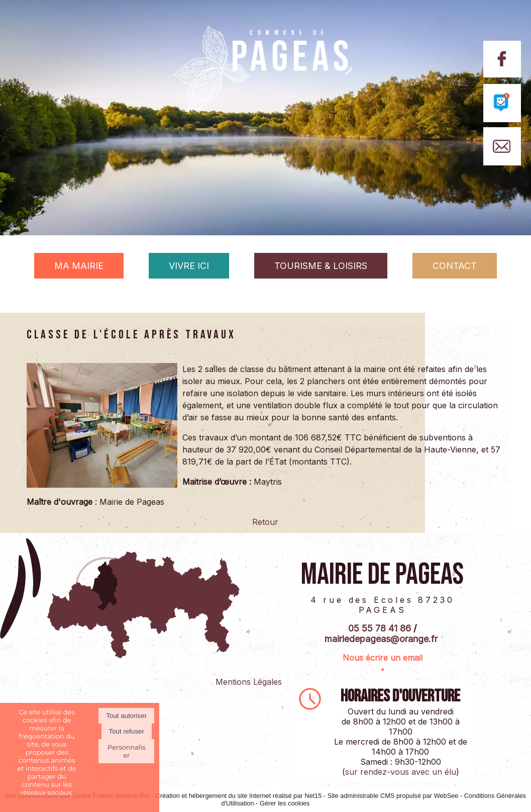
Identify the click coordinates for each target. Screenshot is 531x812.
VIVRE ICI (189, 266)
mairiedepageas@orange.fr (381, 639)
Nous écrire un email (383, 658)
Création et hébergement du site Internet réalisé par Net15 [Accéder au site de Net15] (239, 796)
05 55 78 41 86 (380, 628)
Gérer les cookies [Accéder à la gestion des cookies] (285, 803)
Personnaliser (126, 751)
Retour (265, 522)
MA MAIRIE (79, 266)
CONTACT (455, 266)
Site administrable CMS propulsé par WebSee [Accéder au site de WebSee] (393, 796)
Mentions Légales (249, 682)
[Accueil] (266, 84)
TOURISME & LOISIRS (321, 266)
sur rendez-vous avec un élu (401, 772)
